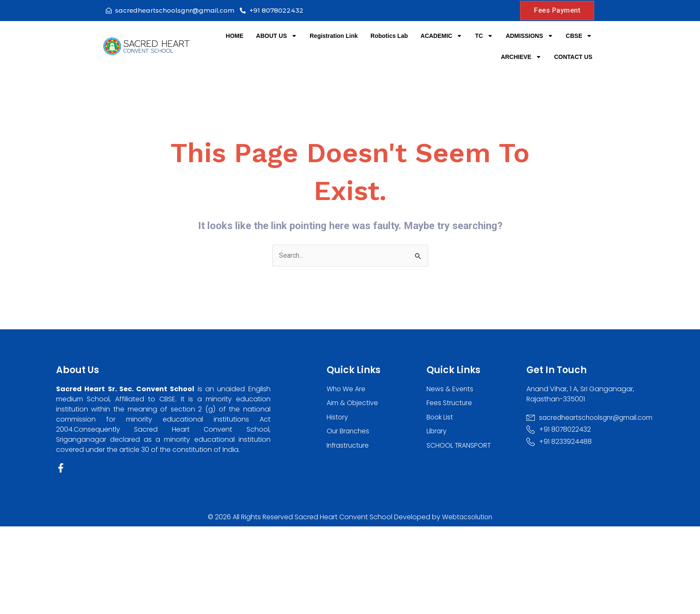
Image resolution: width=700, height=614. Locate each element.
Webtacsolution (467, 517)
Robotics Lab (389, 36)
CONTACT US (573, 57)
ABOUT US (277, 36)
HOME (235, 36)
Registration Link (334, 36)
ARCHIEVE (521, 57)
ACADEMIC (441, 36)
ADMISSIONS (530, 36)
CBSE (579, 36)
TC (484, 36)
